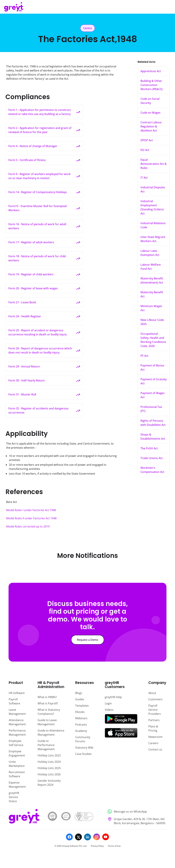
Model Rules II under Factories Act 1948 (31, 518)
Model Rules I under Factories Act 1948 (31, 510)
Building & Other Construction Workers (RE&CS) (152, 85)
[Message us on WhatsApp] (136, 811)
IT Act (144, 178)
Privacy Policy (97, 846)
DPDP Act (147, 140)
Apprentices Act (151, 71)
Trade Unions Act (152, 458)
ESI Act (145, 150)
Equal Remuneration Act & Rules (154, 164)
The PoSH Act (149, 448)
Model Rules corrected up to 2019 (28, 526)
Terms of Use (114, 846)
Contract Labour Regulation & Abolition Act (151, 126)
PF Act (144, 356)
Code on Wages (150, 113)
